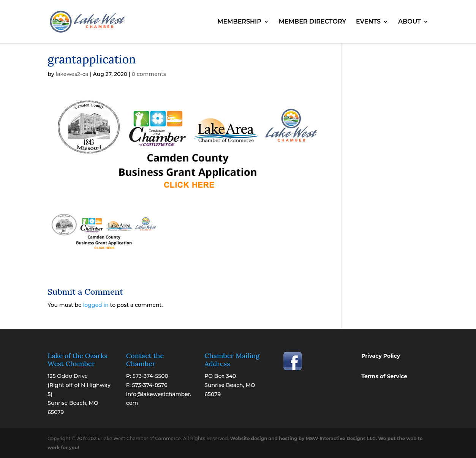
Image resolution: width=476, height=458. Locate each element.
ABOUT (410, 22)
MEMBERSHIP (239, 22)
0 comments (149, 74)
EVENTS (368, 22)
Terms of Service (384, 376)
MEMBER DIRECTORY (312, 22)
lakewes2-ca (72, 74)
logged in (96, 305)
